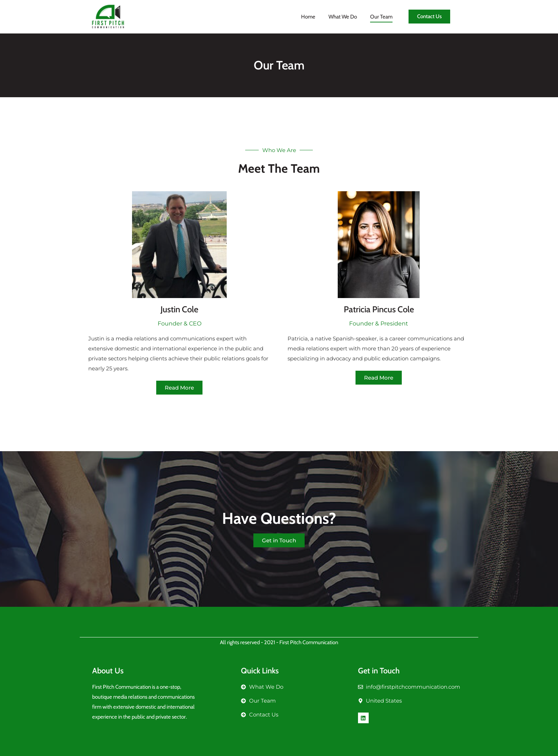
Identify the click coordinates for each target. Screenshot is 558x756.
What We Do (343, 17)
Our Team (381, 17)
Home (308, 17)
